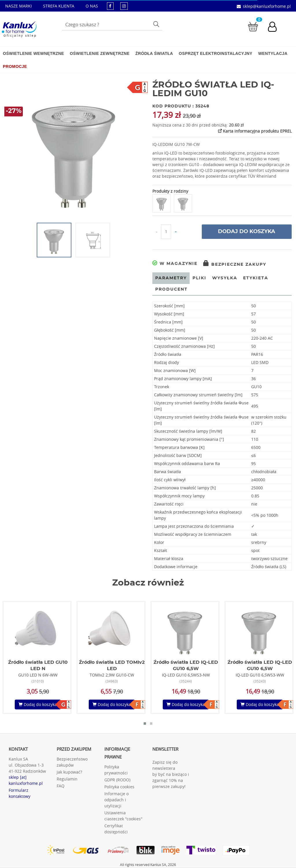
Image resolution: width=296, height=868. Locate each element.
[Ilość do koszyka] (166, 232)
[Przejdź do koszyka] (253, 26)
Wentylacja (273, 53)
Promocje (15, 66)
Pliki (199, 278)
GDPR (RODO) (117, 780)
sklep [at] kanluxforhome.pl (26, 780)
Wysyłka (225, 278)
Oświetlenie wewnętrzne (33, 53)
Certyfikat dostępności (116, 829)
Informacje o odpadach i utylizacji (116, 800)
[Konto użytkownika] (275, 27)
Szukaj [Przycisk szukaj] (157, 24)
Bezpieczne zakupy (235, 265)
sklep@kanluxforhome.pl (267, 6)
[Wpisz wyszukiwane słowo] (112, 25)
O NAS (92, 6)
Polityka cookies (119, 787)
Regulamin (67, 779)
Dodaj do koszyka (247, 232)
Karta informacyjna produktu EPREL (254, 131)
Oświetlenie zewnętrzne (100, 53)
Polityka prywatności (116, 770)
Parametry (171, 278)
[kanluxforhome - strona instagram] (124, 6)
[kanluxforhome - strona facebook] (110, 6)
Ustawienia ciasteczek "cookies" (123, 816)
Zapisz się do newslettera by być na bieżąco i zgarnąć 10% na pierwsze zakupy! (171, 774)
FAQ (61, 786)
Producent (171, 289)
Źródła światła (154, 53)
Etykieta (256, 278)
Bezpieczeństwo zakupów (72, 762)
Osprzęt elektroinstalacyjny (216, 53)
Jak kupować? (69, 772)
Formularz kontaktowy (20, 793)
